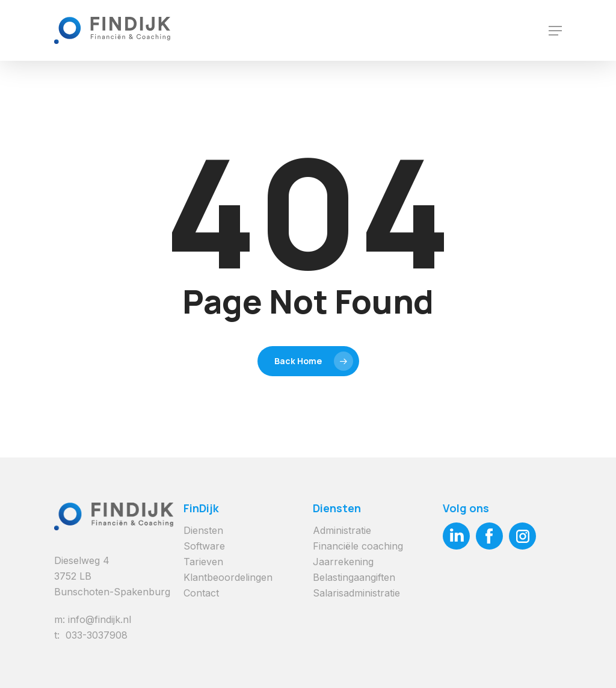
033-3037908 (97, 635)
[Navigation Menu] (555, 31)
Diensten (203, 530)
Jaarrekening (343, 562)
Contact (201, 593)
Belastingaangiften (354, 577)
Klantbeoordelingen (228, 577)
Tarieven (203, 562)
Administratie (342, 530)
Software (204, 546)
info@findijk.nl (100, 619)
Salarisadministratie (356, 593)
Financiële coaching (358, 546)
